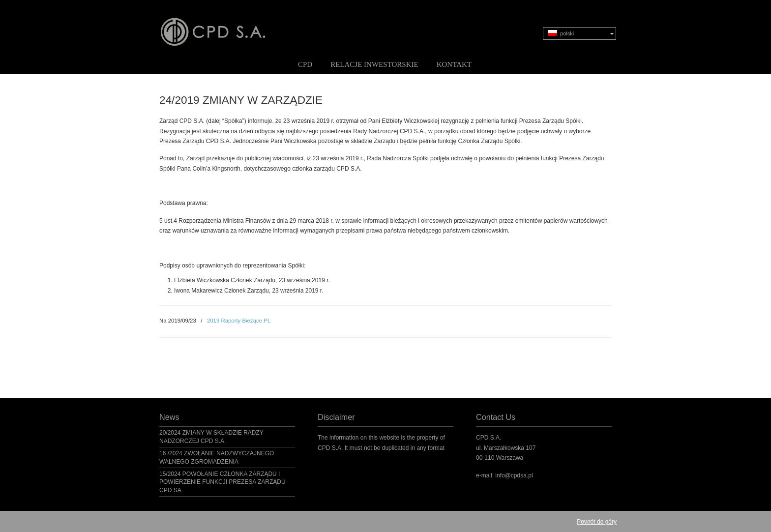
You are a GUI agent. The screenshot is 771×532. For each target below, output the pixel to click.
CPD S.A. (225, 25)
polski (561, 33)
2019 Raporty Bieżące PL (239, 321)
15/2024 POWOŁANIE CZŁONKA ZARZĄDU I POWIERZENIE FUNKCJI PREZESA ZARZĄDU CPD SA (222, 482)
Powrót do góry (597, 522)
